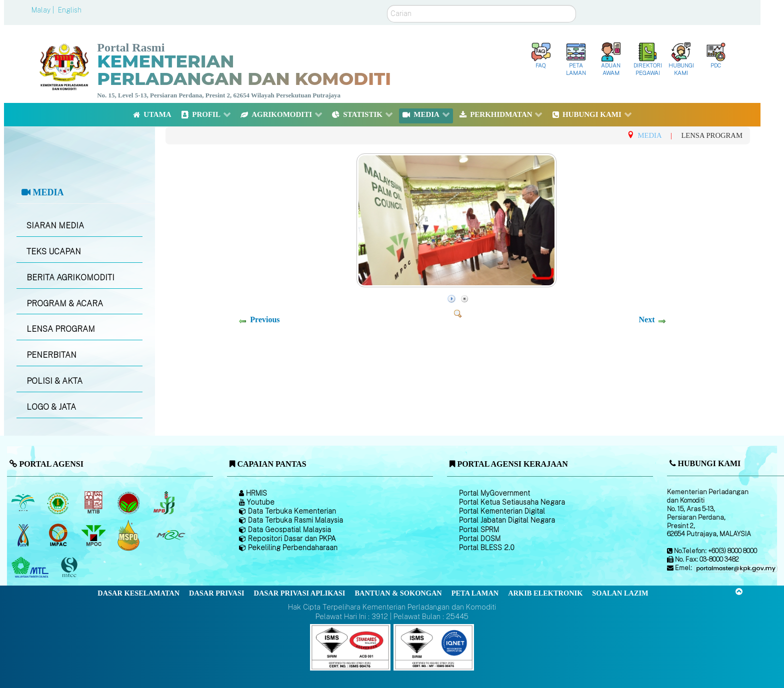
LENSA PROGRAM (61, 329)
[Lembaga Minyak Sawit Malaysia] (24, 503)
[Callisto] (350, 647)
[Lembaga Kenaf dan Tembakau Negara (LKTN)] (24, 535)
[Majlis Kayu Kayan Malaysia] (31, 568)
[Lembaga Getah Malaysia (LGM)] (59, 503)
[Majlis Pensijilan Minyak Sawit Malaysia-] (130, 535)
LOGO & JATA (51, 407)
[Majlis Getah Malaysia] (170, 535)
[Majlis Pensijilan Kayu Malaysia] (70, 567)
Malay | (44, 10)
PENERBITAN (51, 355)
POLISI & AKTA (54, 381)
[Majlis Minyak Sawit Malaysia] (94, 535)
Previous (265, 320)
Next (646, 320)
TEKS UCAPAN (54, 252)
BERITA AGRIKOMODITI (70, 278)
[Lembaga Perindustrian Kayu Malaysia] (94, 503)
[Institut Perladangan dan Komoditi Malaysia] (59, 535)
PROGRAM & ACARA (65, 304)
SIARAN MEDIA (55, 226)
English (70, 10)
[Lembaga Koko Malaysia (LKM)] (130, 503)
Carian (387, 5)
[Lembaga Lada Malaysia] (165, 503)
